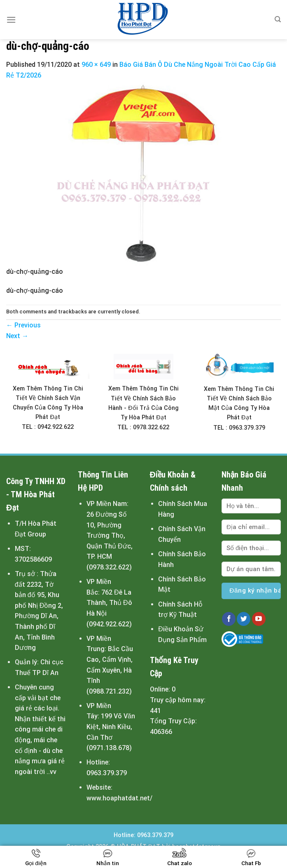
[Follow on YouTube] (259, 619)
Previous (23, 325)
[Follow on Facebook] (229, 619)
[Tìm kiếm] (278, 19)
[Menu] (11, 20)
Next (17, 336)
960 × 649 (96, 65)
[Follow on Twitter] (244, 619)
